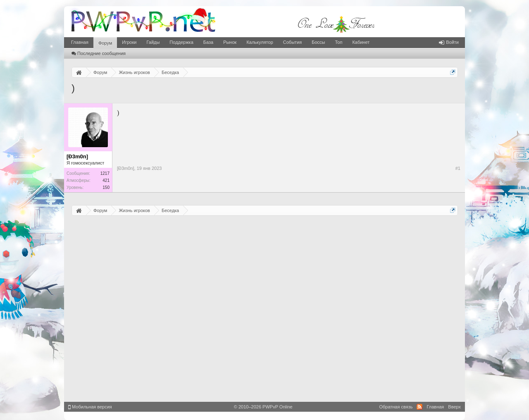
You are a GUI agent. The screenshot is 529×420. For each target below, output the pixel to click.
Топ (338, 42)
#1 (458, 168)
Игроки (129, 42)
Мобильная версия (90, 407)
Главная (80, 42)
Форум (105, 43)
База (208, 42)
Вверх (454, 407)
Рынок (230, 42)
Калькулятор (260, 42)
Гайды (153, 42)
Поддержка (181, 42)
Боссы (318, 42)
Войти (449, 42)
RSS (419, 407)
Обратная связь (396, 407)
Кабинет (361, 42)
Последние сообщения (99, 53)
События (292, 42)
